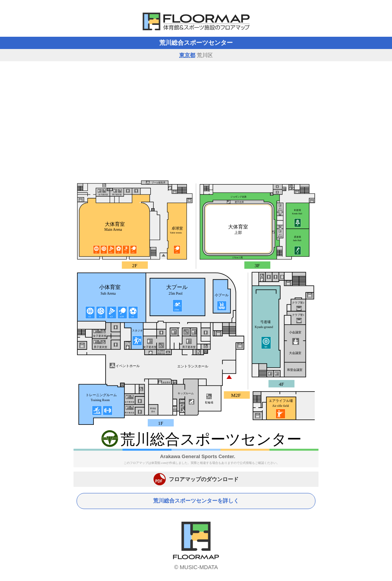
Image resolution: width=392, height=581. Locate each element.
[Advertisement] (196, 119)
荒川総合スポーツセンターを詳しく (196, 501)
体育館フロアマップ (196, 21)
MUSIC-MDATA (199, 567)
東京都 (187, 55)
